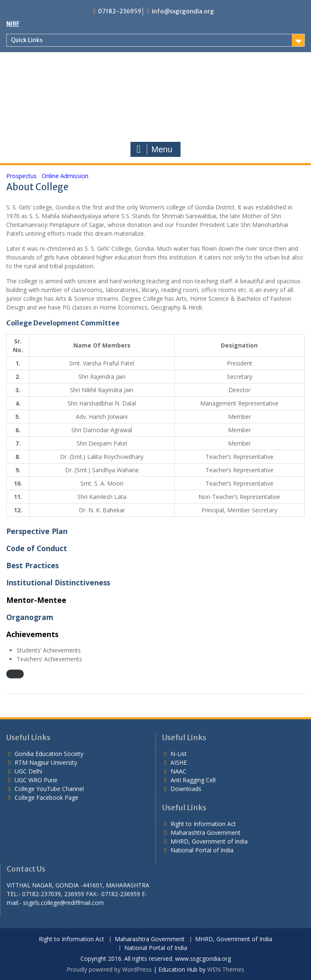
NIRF (13, 24)
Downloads (186, 789)
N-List (179, 754)
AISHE (179, 762)
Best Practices (33, 565)
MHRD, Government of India (209, 841)
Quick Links (27, 40)
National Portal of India (202, 850)
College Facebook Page (46, 797)
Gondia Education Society (49, 754)
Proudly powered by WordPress (109, 969)
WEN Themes (226, 969)
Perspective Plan (37, 531)
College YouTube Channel (49, 789)
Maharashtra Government (206, 833)
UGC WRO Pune (36, 780)
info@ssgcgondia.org (183, 11)
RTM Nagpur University (46, 762)
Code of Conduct (37, 548)
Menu (155, 149)
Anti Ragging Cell (193, 780)
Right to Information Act (203, 824)
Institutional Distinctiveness (58, 582)
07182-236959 (120, 11)
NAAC (178, 771)
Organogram (30, 617)
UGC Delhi (28, 771)
